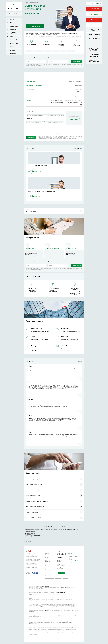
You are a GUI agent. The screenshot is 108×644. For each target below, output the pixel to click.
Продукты (13, 19)
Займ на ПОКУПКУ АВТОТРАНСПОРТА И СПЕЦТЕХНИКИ (94, 50)
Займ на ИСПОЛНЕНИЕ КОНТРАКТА (94, 39)
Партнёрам (13, 30)
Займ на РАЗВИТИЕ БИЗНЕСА (94, 30)
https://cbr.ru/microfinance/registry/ (66, 591)
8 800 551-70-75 (14, 9)
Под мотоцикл (47, 51)
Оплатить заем (32, 292)
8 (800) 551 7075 (29, 255)
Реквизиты (13, 54)
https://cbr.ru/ (67, 590)
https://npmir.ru (32, 601)
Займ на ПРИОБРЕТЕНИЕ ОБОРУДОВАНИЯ (94, 56)
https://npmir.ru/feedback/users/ (52, 602)
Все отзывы (79, 361)
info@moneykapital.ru (74, 557)
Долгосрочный (29, 51)
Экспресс (64, 51)
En (92, 4)
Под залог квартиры (38, 51)
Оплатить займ (14, 40)
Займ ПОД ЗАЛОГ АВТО (94, 35)
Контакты (12, 50)
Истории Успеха (14, 26)
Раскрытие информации (13, 33)
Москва (99, 4)
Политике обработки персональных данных (60, 622)
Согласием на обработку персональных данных (56, 65)
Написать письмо (18, 14)
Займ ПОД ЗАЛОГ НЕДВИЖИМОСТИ (94, 61)
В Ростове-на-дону (56, 51)
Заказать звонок (11, 14)
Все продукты (78, 148)
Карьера (12, 47)
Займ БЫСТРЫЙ (94, 44)
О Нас (11, 23)
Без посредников (71, 51)
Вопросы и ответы (15, 43)
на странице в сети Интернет (49, 610)
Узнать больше (31, 174)
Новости (12, 36)
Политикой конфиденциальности (37, 66)
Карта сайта (54, 580)
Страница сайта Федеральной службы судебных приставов (40, 614)
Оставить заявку (35, 26)
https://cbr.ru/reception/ (61, 592)
